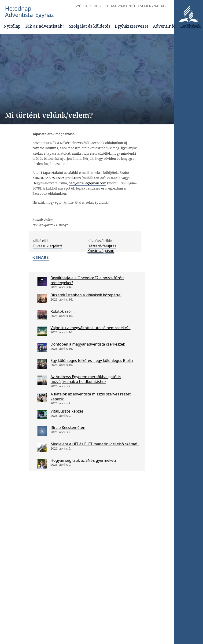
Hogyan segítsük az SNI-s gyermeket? (83, 460)
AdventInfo (164, 26)
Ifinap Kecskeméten (68, 428)
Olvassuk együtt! (47, 246)
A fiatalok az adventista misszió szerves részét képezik (91, 396)
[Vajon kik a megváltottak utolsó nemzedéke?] (42, 331)
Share (41, 258)
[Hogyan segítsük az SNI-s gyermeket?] (42, 464)
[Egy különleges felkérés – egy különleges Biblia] (42, 364)
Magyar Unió (123, 6)
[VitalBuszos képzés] (42, 415)
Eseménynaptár (152, 6)
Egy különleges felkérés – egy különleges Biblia (92, 361)
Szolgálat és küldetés (89, 26)
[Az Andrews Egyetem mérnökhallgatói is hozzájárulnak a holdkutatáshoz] (42, 380)
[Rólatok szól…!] (42, 315)
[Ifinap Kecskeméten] (42, 431)
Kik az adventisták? (45, 26)
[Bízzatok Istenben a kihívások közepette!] (42, 298)
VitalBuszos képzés (67, 411)
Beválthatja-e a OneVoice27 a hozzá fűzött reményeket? (87, 280)
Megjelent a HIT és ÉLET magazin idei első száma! (95, 444)
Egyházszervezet (132, 26)
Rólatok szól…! (63, 311)
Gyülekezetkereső (91, 6)
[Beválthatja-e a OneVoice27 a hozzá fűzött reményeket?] (42, 281)
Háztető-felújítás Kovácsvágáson (102, 248)
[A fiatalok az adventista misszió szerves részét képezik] (42, 398)
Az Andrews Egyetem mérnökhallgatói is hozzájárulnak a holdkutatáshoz (86, 379)
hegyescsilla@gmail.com (87, 183)
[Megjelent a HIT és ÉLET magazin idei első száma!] (42, 447)
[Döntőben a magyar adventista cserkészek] (42, 348)
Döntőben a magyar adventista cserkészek (88, 344)
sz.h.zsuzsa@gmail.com (63, 178)
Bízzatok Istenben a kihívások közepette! (86, 295)
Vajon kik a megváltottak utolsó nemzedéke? (90, 328)
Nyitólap (12, 26)
